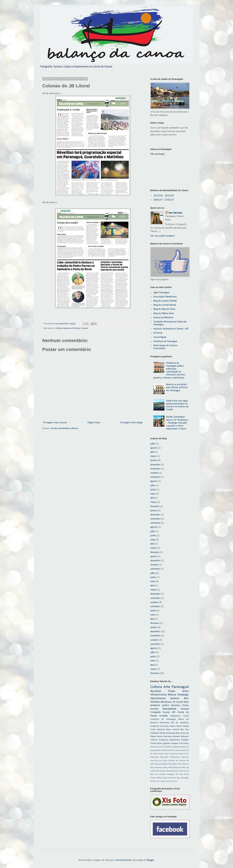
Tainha (162, 733)
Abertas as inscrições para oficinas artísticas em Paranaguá (177, 387)
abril (152, 452)
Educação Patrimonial (170, 757)
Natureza (185, 737)
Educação (154, 757)
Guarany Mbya (161, 764)
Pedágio (185, 740)
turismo (85, 328)
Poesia (153, 743)
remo (175, 781)
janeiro (154, 460)
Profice (153, 778)
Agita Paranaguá (161, 293)
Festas (185, 705)
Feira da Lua (156, 761)
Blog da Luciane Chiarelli (165, 301)
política (166, 705)
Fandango (183, 695)
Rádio (159, 778)
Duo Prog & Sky (181, 754)
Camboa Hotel (168, 750)
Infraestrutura (158, 695)
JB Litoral (76, 328)
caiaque (174, 743)
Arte (167, 687)
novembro (155, 469)
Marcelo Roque (159, 771)
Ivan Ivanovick (175, 213)
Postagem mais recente (55, 423)
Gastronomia (158, 698)
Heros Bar (172, 764)
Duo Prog (169, 754)
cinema (169, 781)
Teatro (173, 726)
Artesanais (170, 733)
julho (153, 444)
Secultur (154, 709)
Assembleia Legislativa (172, 747)
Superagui (185, 778)
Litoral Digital (160, 337)
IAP (174, 712)
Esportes (185, 757)
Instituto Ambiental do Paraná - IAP (171, 329)
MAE (170, 768)
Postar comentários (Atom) (64, 428)
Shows (166, 726)
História (155, 702)
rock (181, 743)
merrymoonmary (123, 860)
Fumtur (160, 737)
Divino (161, 754)
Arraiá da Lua (156, 747)
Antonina (175, 705)
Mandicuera (166, 702)
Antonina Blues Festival (168, 730)
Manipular (177, 768)
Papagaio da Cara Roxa (178, 774)
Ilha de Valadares (180, 723)
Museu (176, 771)
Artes (185, 691)
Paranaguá (180, 687)
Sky (178, 778)
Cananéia (179, 750)
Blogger (150, 860)
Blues (178, 733)
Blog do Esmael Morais (165, 305)
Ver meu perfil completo (162, 236)
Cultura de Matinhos (163, 318)
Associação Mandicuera (165, 297)
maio (153, 494)
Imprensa (67, 328)
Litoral (186, 716)
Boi (160, 750)
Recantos (156, 691)
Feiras (165, 761)
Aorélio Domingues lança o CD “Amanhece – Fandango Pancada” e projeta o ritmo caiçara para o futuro (177, 423)
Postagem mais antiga (131, 423)
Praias (172, 691)
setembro (155, 477)
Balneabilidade (169, 709)
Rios (186, 698)
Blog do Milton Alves (164, 313)
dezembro (155, 465)
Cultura (59, 328)
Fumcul (166, 712)
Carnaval (185, 709)
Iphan (165, 768)
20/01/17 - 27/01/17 (164, 200)
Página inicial (94, 423)
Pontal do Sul (156, 726)
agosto (154, 448)
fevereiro (155, 506)
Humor (179, 764)
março (153, 456)
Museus (176, 737)
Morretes (168, 737)
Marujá (169, 771)
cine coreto (161, 781)
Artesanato (165, 723)
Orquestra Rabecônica (169, 740)
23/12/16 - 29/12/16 (164, 196)
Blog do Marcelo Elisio (164, 309)
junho (153, 490)
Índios (186, 743)
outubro (154, 473)
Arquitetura (175, 716)
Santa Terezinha (169, 778)
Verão (153, 781)
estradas (164, 716)
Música (172, 695)
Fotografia (155, 712)
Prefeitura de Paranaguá (165, 341)
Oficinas (154, 740)
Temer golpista (164, 743)
